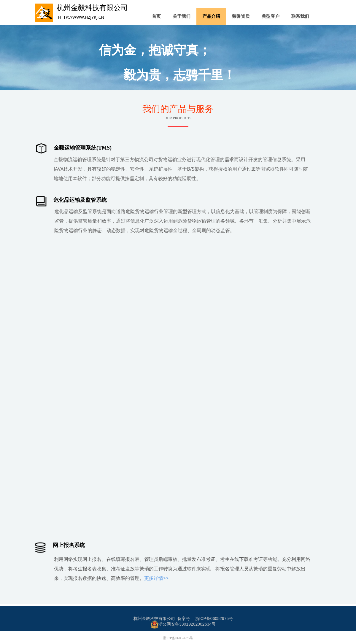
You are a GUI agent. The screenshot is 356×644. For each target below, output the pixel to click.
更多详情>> (156, 578)
